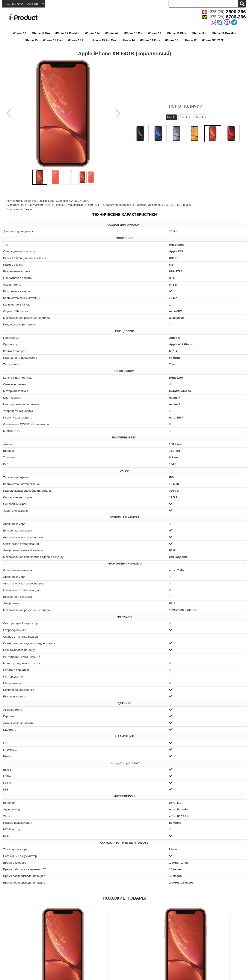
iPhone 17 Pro (41, 33)
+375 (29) (224, 12)
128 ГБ (185, 117)
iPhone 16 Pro (134, 33)
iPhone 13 (172, 40)
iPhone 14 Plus (150, 40)
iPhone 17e (92, 33)
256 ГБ (199, 117)
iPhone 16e (199, 33)
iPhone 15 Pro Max (104, 40)
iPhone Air (112, 33)
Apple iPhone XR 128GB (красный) (216, 967)
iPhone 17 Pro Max (68, 33)
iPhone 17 (20, 33)
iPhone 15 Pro (77, 40)
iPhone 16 (154, 33)
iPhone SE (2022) (213, 40)
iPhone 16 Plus (176, 33)
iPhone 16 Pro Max (224, 33)
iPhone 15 (31, 40)
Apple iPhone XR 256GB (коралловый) (94, 967)
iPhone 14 (128, 40)
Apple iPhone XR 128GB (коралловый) (33, 967)
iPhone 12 (190, 40)
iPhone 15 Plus (53, 40)
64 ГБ (171, 117)
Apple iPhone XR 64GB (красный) (155, 967)
